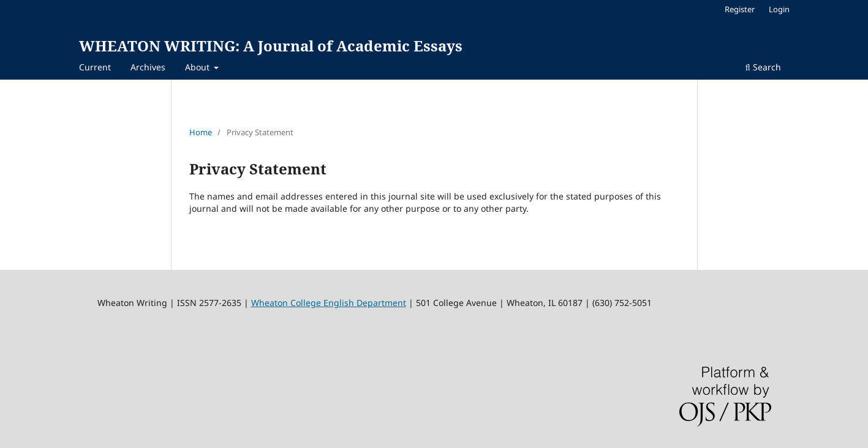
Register (740, 9)
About (198, 67)
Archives (148, 67)
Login (779, 9)
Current (95, 67)
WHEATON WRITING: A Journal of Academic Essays (271, 46)
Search (763, 67)
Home (201, 132)
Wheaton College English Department (329, 303)
